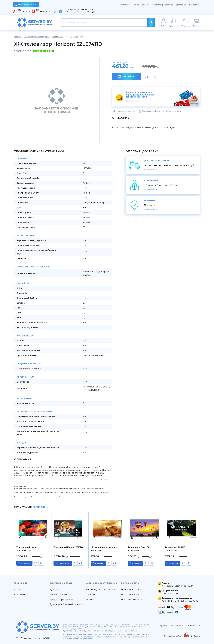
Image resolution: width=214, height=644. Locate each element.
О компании (124, 5)
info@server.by (86, 639)
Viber (164, 626)
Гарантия (91, 595)
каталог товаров (25, 5)
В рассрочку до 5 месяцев (140, 95)
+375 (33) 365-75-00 (189, 601)
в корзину (26, 563)
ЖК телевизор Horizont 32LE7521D (104, 549)
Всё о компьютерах (132, 599)
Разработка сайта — (174, 636)
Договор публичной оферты (66, 604)
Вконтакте (193, 626)
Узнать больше (133, 101)
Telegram (177, 626)
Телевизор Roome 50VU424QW (27, 549)
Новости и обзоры (132, 590)
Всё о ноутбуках (130, 595)
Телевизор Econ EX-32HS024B (139, 549)
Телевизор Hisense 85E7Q (68, 547)
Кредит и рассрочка (162, 5)
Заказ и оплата (141, 5)
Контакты (194, 5)
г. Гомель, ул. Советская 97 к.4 (80, 12)
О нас (17, 590)
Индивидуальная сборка (100, 590)
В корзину (126, 77)
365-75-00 (46, 12)
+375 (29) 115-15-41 (170, 601)
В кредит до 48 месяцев (139, 92)
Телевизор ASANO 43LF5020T (175, 549)
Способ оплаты (58, 595)
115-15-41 (26, 12)
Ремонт (90, 599)
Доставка (181, 5)
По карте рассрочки (137, 97)
